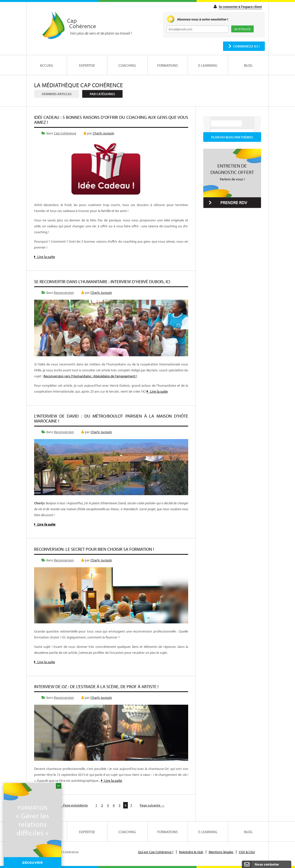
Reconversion (64, 293)
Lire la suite (45, 257)
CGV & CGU (247, 852)
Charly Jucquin (103, 133)
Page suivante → (152, 805)
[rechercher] (226, 123)
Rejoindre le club (191, 852)
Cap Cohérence (65, 133)
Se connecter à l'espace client (240, 7)
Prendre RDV (234, 202)
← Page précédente (73, 805)
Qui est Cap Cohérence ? (156, 852)
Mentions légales (221, 852)
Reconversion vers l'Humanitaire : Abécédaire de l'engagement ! (90, 376)
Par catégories (102, 94)
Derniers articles (57, 94)
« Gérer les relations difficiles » (33, 821)
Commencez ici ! (246, 46)
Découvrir (33, 863)
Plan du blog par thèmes (232, 137)
